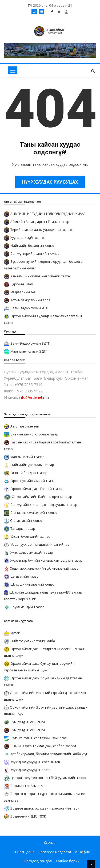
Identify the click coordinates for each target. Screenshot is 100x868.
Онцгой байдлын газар (29, 473)
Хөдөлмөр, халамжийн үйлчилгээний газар (44, 568)
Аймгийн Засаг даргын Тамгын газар (40, 222)
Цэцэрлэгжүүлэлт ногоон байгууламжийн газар (48, 778)
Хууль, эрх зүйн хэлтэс (28, 238)
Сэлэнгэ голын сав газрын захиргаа (39, 738)
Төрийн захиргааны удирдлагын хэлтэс (42, 230)
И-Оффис (82, 852)
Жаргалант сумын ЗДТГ (29, 351)
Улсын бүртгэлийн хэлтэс (30, 537)
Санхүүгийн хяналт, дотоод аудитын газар (44, 505)
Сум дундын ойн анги (28, 722)
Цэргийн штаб (22, 284)
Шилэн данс (24, 852)
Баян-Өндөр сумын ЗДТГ (30, 343)
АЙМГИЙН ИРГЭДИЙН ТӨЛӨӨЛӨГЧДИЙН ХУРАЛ (48, 214)
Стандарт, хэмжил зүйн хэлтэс (34, 513)
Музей (15, 633)
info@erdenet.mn (34, 397)
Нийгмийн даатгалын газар (32, 465)
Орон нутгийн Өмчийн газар (33, 481)
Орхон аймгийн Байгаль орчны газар (42, 497)
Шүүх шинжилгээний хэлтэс (32, 584)
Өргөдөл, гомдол (38, 861)
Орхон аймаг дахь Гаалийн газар (37, 489)
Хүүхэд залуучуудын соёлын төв (35, 762)
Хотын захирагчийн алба (30, 300)
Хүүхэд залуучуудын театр (31, 770)
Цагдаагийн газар (25, 576)
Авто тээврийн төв (25, 426)
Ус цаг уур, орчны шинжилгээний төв (40, 545)
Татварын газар (23, 529)
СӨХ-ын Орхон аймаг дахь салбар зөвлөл (43, 746)
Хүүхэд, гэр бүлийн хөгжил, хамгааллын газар (46, 560)
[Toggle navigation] (13, 70)
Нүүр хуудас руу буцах (50, 182)
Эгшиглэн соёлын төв (27, 786)
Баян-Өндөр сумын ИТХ (29, 308)
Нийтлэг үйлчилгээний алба (33, 641)
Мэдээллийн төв (23, 292)
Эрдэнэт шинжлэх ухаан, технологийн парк (45, 808)
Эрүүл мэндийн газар (27, 607)
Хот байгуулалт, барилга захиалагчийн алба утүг (49, 754)
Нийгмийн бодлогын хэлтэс (32, 246)
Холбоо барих (68, 861)
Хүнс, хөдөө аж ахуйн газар (32, 552)
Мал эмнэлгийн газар (27, 457)
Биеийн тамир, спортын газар (34, 434)
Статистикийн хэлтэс (26, 521)
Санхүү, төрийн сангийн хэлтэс (35, 254)
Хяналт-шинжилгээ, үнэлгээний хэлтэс (41, 276)
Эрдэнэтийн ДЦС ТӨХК (28, 816)
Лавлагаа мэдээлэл (55, 852)
